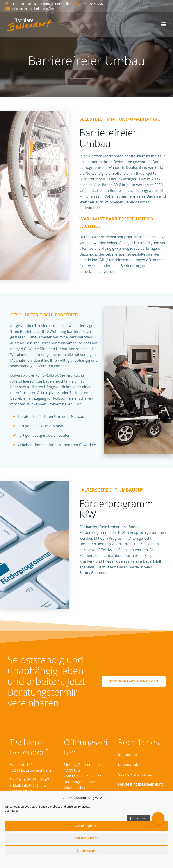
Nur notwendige (86, 838)
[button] (158, 818)
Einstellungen (86, 850)
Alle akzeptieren (87, 826)
